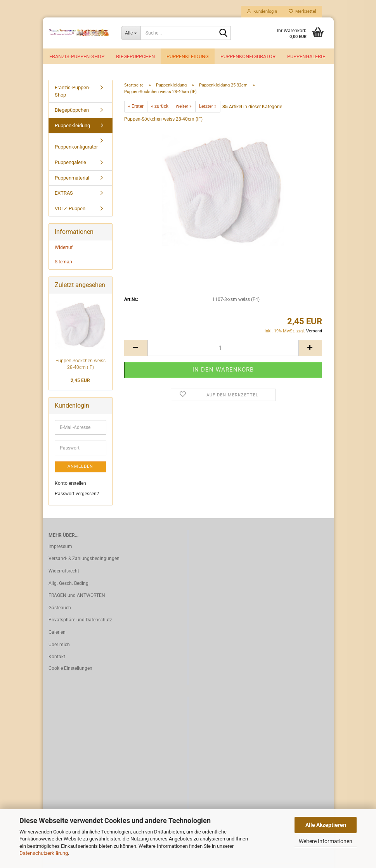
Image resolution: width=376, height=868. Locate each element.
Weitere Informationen (326, 841)
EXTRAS (64, 195)
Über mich (59, 646)
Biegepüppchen (135, 56)
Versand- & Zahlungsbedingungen (84, 560)
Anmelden (80, 468)
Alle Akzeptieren (326, 825)
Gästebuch (60, 609)
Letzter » (208, 108)
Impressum (60, 548)
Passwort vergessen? (77, 495)
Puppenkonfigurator (248, 56)
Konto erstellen (70, 484)
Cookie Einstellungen (70, 670)
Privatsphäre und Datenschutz (80, 621)
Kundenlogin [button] (262, 11)
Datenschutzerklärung (44, 853)
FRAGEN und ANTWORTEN (77, 597)
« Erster (136, 108)
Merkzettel (302, 11)
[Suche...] (131, 33)
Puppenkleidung (188, 56)
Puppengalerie (306, 56)
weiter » (184, 108)
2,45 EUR (80, 382)
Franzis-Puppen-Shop (77, 56)
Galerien (57, 634)
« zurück (160, 108)
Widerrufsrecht (64, 572)
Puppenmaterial (72, 179)
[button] (136, 349)
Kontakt (57, 658)
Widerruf (64, 249)
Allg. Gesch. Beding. (69, 584)
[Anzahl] (223, 349)
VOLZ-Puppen (70, 210)
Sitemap (63, 263)
